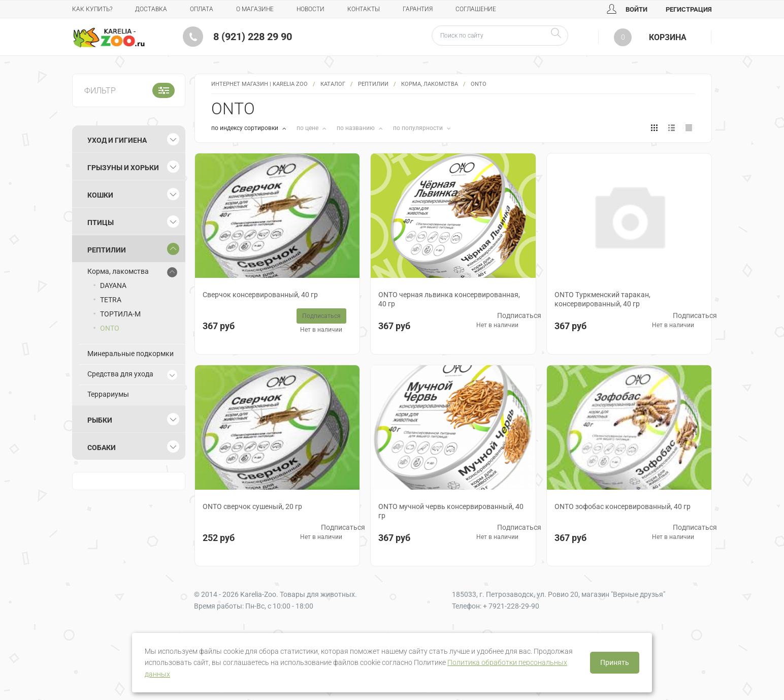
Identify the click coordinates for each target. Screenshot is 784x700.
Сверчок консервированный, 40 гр (260, 295)
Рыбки (100, 420)
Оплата (202, 9)
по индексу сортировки (246, 128)
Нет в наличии (321, 330)
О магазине (255, 9)
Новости (311, 9)
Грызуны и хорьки (123, 168)
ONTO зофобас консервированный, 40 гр (623, 506)
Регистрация (689, 9)
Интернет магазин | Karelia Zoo (259, 84)
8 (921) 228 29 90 (253, 37)
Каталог (333, 84)
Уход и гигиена (117, 140)
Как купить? (92, 9)
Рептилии (373, 84)
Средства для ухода (120, 374)
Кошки (100, 195)
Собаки (102, 448)
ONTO (110, 328)
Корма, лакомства (430, 84)
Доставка (151, 9)
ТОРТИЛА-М (120, 314)
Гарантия (418, 9)
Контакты (364, 9)
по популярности (419, 128)
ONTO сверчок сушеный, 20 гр (252, 506)
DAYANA (113, 285)
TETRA (111, 300)
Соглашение (476, 9)
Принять (615, 662)
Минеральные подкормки (130, 354)
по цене (308, 128)
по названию (356, 128)
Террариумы (108, 394)
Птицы (101, 222)
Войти (627, 9)
